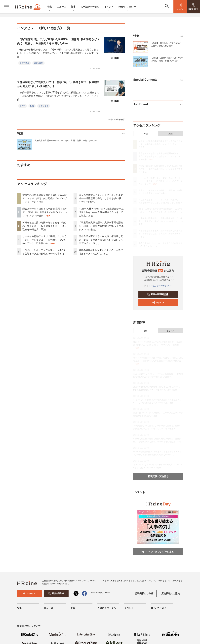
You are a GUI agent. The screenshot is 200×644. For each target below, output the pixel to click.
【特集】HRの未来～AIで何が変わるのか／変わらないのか (166, 44)
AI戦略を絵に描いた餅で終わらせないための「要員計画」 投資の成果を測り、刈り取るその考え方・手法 (44, 226)
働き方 (22, 106)
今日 (146, 134)
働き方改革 (24, 63)
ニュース (61, 7)
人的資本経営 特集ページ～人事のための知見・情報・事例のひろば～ (66, 141)
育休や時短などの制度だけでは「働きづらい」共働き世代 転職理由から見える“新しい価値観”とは (58, 84)
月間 (170, 134)
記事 (73, 7)
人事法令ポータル (90, 7)
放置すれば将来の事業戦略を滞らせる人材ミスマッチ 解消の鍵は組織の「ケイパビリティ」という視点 (44, 198)
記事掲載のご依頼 (144, 593)
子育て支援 (44, 106)
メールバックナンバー (158, 286)
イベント (109, 7)
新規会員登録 (157, 294)
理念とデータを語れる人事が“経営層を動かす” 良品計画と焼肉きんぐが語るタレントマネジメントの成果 (45, 212)
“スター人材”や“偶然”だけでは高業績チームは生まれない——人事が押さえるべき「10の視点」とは (101, 212)
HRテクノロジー (127, 7)
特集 (49, 7)
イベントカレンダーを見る (158, 552)
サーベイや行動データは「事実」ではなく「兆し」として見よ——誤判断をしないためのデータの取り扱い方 (44, 240)
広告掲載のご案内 (171, 593)
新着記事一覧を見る (158, 476)
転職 (32, 106)
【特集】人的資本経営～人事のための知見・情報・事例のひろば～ (167, 59)
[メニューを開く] (7, 7)
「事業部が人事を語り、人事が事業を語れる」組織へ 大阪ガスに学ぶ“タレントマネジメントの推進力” (101, 226)
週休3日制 (39, 63)
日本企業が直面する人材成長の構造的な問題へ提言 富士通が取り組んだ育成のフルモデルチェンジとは (101, 240)
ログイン (158, 303)
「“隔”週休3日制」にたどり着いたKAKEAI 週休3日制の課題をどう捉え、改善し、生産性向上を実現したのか (58, 41)
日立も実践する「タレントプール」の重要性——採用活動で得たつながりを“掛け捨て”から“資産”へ (101, 198)
